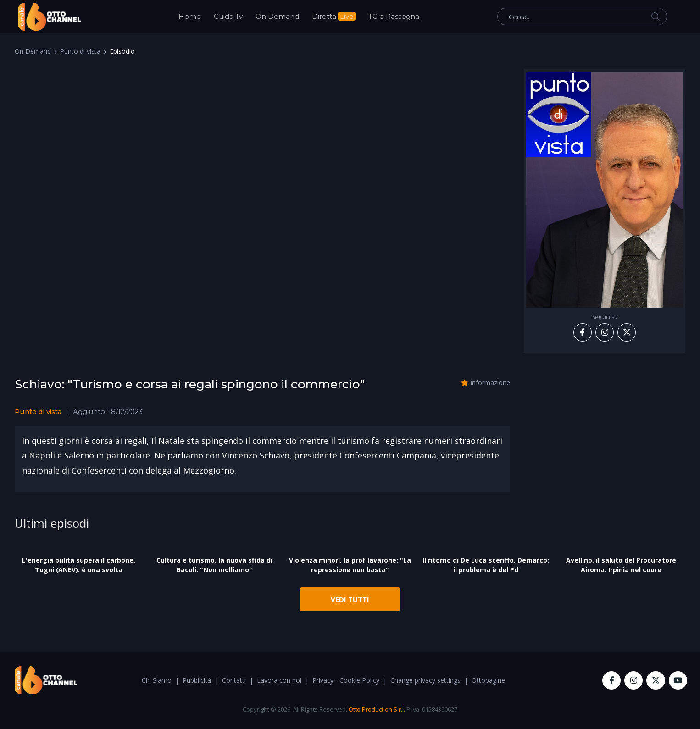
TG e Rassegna (394, 16)
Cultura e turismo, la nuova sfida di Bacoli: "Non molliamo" (214, 565)
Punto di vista (80, 51)
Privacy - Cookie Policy (346, 680)
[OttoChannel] (50, 17)
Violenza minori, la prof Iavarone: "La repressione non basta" (350, 565)
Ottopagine (488, 680)
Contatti (234, 680)
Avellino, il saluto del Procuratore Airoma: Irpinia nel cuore (621, 565)
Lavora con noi (279, 680)
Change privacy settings (425, 680)
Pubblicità (197, 680)
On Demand (277, 16)
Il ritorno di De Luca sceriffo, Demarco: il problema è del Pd (486, 565)
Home (190, 16)
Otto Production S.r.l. (377, 709)
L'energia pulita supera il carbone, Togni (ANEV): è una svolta (79, 565)
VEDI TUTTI (350, 599)
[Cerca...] (582, 17)
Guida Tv (228, 16)
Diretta (334, 16)
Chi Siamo (157, 680)
